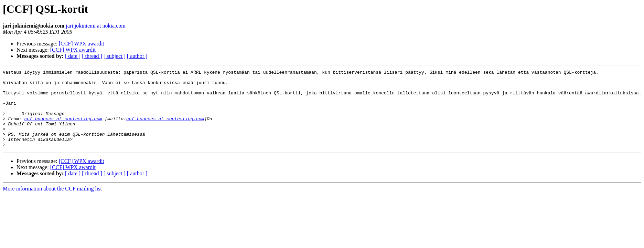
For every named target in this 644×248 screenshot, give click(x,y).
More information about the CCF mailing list (52, 204)
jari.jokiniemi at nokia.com (95, 26)
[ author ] (137, 56)
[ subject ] (115, 56)
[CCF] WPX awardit (82, 44)
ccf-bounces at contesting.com (63, 129)
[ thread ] (92, 56)
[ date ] (73, 56)
